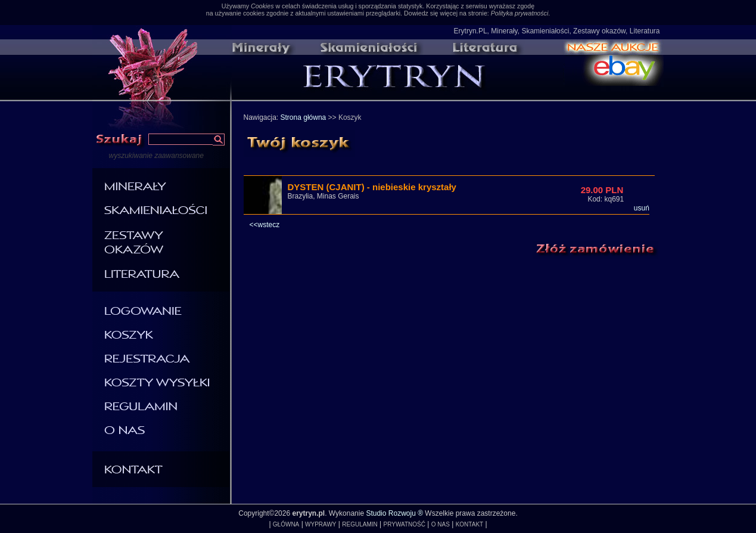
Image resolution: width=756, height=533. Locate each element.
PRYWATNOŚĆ (405, 524)
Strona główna (304, 117)
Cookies (262, 6)
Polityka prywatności (520, 13)
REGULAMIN (360, 524)
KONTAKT (469, 524)
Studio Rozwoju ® (394, 513)
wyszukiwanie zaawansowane (156, 156)
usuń (642, 208)
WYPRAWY (321, 524)
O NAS (441, 524)
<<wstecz (265, 225)
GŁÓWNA (286, 524)
